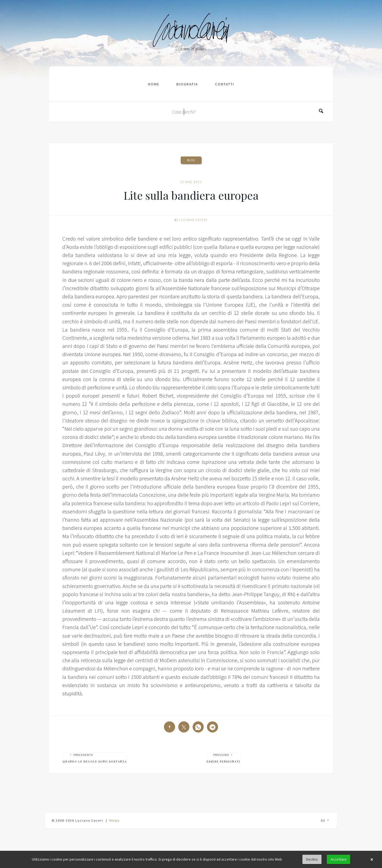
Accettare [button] (338, 859)
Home (154, 84)
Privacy (114, 820)
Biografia (187, 84)
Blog (191, 160)
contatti (225, 84)
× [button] (372, 860)
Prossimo (223, 758)
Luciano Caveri (193, 220)
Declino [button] (312, 859)
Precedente (95, 758)
